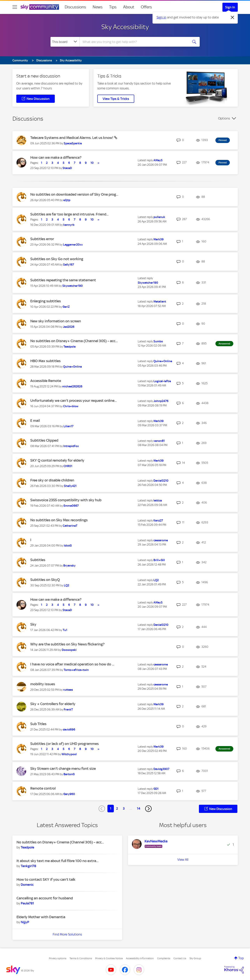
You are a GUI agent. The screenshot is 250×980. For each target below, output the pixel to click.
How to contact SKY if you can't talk (46, 879)
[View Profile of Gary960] (69, 794)
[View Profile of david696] (69, 730)
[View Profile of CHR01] (68, 466)
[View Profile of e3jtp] (67, 200)
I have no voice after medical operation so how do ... (72, 664)
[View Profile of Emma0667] (71, 506)
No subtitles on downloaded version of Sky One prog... (74, 194)
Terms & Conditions (81, 958)
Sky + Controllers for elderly (53, 704)
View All (183, 860)
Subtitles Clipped (44, 440)
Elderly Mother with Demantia (41, 917)
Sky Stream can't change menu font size (63, 769)
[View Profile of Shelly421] (70, 486)
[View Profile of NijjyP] (25, 922)
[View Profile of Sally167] (69, 265)
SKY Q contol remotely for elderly (57, 460)
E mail (35, 421)
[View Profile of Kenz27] (158, 521)
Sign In (230, 7)
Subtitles (38, 560)
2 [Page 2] (117, 808)
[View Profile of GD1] (156, 789)
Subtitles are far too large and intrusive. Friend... (69, 214)
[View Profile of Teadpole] (70, 347)
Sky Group (195, 958)
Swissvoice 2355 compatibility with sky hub (66, 500)
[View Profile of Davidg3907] (161, 769)
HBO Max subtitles (45, 361)
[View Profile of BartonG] (69, 774)
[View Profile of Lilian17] (68, 426)
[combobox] (134, 42)
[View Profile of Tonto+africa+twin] (76, 670)
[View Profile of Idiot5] (68, 546)
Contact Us (180, 958)
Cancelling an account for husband (45, 898)
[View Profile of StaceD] (67, 168)
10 (92, 163)
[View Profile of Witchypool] (69, 754)
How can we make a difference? (56, 157)
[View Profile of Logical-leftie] (162, 381)
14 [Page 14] (139, 808)
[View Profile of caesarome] (161, 540)
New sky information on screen (56, 321)
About (129, 7)
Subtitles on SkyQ (45, 580)
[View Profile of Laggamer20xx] (73, 245)
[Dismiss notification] (233, 17)
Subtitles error (42, 239)
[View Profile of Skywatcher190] (73, 286)
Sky (33, 624)
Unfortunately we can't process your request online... (74, 401)
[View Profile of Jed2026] (69, 327)
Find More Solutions (67, 934)
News (98, 7)
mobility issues (43, 684)
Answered (224, 344)
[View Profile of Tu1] (65, 630)
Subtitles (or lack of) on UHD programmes (64, 744)
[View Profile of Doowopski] (69, 650)
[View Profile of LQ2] (67, 585)
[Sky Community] (40, 7)
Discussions (75, 7)
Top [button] (241, 958)
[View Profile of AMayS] (158, 160)
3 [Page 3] (124, 808)
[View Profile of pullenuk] (159, 217)
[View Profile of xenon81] (159, 441)
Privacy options (58, 958)
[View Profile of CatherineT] (70, 526)
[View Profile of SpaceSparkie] (73, 143)
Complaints (164, 958)
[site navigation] (15, 7)
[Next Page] (148, 809)
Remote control (43, 788)
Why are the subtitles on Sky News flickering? (67, 644)
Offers (146, 7)
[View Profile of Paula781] (27, 903)
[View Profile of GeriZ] (66, 307)
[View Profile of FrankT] (68, 710)
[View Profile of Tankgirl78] (28, 866)
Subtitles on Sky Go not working (57, 259)
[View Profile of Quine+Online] (72, 367)
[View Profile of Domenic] (27, 885)
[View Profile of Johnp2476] (161, 401)
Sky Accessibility (125, 27)
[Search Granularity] (65, 42)
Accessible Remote (46, 381)
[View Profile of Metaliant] (160, 302)
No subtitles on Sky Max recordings (59, 520)
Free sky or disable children (52, 480)
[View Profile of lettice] (158, 500)
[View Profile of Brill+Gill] (159, 560)
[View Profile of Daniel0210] (161, 481)
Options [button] (224, 118)
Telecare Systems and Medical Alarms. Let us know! (72, 138)
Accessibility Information (140, 958)
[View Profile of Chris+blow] (71, 406)
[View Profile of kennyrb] (69, 225)
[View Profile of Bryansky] (69, 566)
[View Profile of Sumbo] (158, 341)
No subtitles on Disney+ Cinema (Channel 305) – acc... (74, 341)
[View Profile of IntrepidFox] (71, 446)
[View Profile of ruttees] (68, 690)
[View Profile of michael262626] (72, 386)
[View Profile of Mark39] (159, 239)
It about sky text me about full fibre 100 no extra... (57, 861)
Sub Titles (38, 724)
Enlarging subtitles (46, 301)
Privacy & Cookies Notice (109, 958)
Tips (113, 7)
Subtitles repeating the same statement (63, 280)
